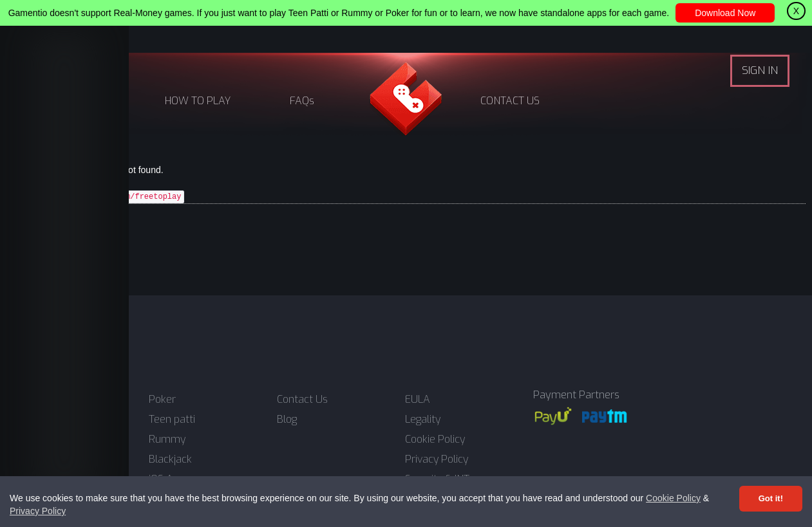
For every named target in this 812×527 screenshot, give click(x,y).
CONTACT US (510, 101)
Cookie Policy (673, 498)
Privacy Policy (38, 511)
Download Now (725, 13)
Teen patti (172, 420)
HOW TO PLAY (198, 101)
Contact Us (302, 400)
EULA (418, 400)
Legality (423, 420)
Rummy (167, 439)
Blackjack (170, 459)
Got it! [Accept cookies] (771, 498)
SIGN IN (760, 70)
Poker (162, 400)
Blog (287, 420)
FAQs (302, 101)
